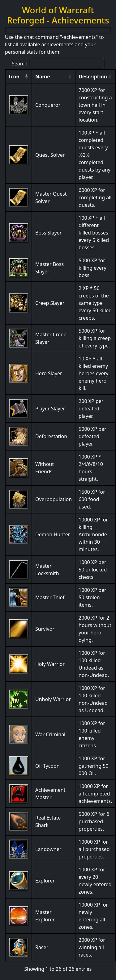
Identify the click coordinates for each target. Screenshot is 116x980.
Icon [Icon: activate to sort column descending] (14, 77)
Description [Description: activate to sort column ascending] (93, 77)
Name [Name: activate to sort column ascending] (43, 77)
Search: (58, 64)
